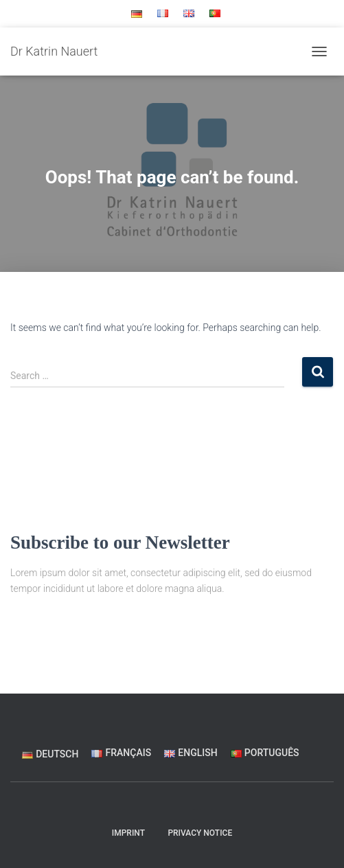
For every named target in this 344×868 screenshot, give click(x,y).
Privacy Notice (200, 833)
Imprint (128, 833)
